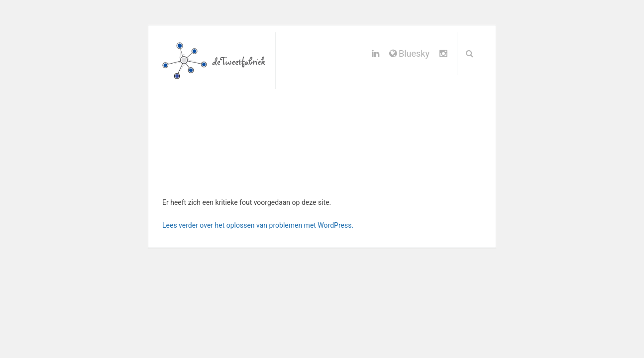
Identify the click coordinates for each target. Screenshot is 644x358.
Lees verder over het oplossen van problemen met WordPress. (258, 225)
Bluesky (409, 53)
